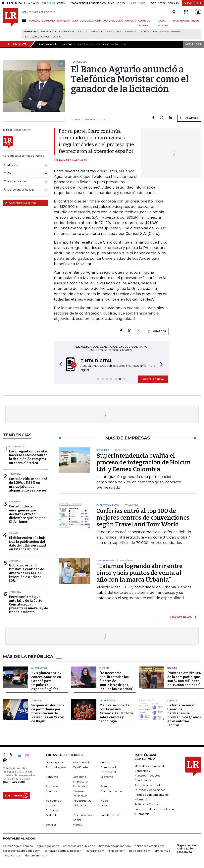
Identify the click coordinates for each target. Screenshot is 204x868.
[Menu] (25, 20)
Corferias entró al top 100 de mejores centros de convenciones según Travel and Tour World (143, 518)
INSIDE (195, 21)
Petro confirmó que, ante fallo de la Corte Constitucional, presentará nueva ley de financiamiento (28, 605)
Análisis (105, 762)
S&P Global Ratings (37, 37)
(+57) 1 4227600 (14, 782)
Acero (57, 37)
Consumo (52, 777)
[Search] (174, 12)
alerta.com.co (12, 855)
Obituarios (80, 805)
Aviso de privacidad (147, 785)
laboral (14, 561)
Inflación (68, 32)
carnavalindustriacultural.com (63, 851)
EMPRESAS (63, 21)
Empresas (52, 786)
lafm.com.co (162, 851)
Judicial (36, 701)
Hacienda (15, 474)
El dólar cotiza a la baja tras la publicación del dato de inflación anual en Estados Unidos (27, 544)
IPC (80, 32)
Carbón (144, 32)
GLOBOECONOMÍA (91, 21)
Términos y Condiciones (150, 790)
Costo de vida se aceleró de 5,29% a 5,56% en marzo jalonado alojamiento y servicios (28, 485)
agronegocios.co (48, 846)
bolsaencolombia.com (149, 846)
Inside (104, 801)
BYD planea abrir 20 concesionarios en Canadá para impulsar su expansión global (47, 681)
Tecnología (107, 701)
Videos (77, 825)
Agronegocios (55, 762)
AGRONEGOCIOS (113, 21)
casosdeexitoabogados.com (22, 851)
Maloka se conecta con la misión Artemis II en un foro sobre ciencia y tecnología (116, 713)
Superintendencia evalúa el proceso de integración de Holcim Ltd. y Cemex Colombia (144, 462)
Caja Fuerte (80, 767)
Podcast (51, 815)
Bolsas (14, 533)
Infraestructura (82, 801)
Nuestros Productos (147, 776)
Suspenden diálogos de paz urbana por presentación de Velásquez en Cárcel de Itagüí (48, 713)
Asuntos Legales (56, 767)
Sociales (51, 825)
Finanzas (51, 791)
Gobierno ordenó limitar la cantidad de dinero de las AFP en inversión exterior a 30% (26, 573)
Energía (104, 668)
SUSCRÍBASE (193, 3)
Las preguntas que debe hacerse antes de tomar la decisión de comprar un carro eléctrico (28, 457)
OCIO (75, 21)
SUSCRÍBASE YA (153, 379)
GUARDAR (189, 118)
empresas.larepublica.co (79, 846)
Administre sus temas (21, 203)
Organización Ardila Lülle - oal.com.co (186, 848)
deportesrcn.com (37, 855)
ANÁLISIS (131, 21)
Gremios (131, 32)
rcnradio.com (117, 851)
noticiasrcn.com (140, 851)
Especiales (80, 786)
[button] (59, 365)
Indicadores (53, 801)
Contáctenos (143, 780)
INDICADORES (181, 21)
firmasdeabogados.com (115, 846)
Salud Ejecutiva (110, 815)
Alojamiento (94, 32)
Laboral (173, 701)
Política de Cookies (147, 804)
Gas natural (114, 32)
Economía (107, 777)
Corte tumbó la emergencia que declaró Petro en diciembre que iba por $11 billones (27, 514)
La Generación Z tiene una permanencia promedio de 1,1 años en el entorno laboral (184, 715)
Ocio (104, 805)
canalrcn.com (95, 851)
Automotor (17, 446)
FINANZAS (34, 21)
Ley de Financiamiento (167, 32)
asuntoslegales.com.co (18, 846)
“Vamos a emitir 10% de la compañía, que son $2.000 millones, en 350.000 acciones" (184, 679)
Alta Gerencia (82, 762)
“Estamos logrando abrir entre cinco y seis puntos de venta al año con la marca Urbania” (139, 573)
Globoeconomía (111, 791)
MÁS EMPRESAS (181, 617)
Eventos (106, 786)
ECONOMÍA (49, 21)
